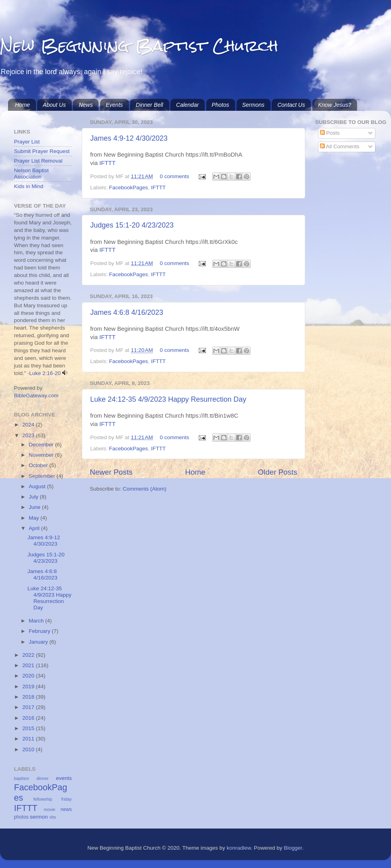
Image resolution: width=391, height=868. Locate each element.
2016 (29, 718)
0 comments (175, 176)
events (64, 778)
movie (50, 809)
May (35, 518)
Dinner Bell (149, 105)
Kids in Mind (29, 186)
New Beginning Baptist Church (139, 46)
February (40, 631)
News (86, 105)
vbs (53, 817)
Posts (330, 133)
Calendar (187, 105)
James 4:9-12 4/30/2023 (129, 138)
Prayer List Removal (38, 161)
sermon (39, 817)
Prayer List (27, 142)
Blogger (293, 848)
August (38, 486)
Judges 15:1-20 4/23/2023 (132, 225)
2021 (29, 665)
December (42, 445)
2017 (29, 707)
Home (23, 105)
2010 (29, 749)
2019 (29, 686)
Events (114, 105)
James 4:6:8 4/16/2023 (127, 312)
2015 (29, 728)
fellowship (43, 799)
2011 (29, 739)
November (42, 455)
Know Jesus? (335, 105)
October (39, 465)
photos (21, 817)
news (66, 809)
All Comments (340, 146)
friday (67, 799)
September (43, 476)
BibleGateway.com (36, 396)
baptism (22, 778)
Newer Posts (111, 472)
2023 (29, 435)
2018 (29, 697)
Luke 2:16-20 (45, 373)
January (39, 642)
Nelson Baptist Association (31, 174)
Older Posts (277, 472)
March (37, 621)
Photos (221, 105)
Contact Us (291, 105)
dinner (43, 778)
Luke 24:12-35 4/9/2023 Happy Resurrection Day (168, 399)
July (34, 497)
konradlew (239, 848)
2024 (29, 425)
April (35, 528)
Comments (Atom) (145, 489)
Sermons (253, 105)
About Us (54, 105)
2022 (29, 655)
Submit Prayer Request (42, 151)
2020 (29, 676)
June (35, 507)
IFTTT (107, 163)
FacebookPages (128, 188)
